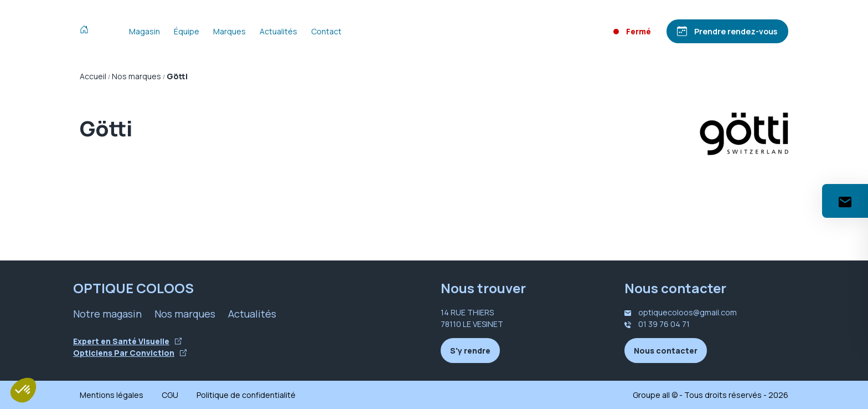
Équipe (187, 31)
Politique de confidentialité (246, 395)
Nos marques (185, 314)
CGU (170, 395)
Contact (326, 31)
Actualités (278, 31)
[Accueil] (87, 31)
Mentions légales (112, 395)
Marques (229, 31)
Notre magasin (107, 314)
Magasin (144, 31)
